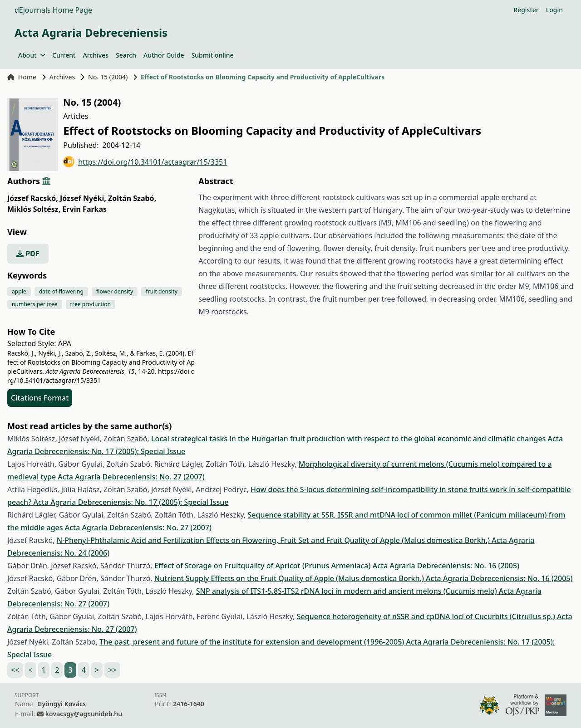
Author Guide (164, 55)
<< (15, 670)
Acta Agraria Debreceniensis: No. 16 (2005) (446, 566)
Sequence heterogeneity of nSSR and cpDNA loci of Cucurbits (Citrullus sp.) (427, 616)
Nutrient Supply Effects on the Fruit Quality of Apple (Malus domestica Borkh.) (290, 578)
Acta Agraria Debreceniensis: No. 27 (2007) (131, 477)
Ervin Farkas (85, 209)
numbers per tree (35, 304)
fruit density (162, 291)
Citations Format (40, 398)
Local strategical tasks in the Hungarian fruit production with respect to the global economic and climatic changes (349, 439)
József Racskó (33, 198)
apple (19, 291)
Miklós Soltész (34, 209)
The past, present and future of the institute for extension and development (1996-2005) (253, 642)
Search (126, 55)
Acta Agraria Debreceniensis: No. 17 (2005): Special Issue (131, 502)
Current (64, 55)
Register (526, 10)
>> (112, 670)
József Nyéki (83, 198)
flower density (115, 291)
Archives (95, 55)
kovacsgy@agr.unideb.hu (84, 714)
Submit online (213, 55)
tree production (91, 304)
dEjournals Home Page (53, 10)
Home (22, 77)
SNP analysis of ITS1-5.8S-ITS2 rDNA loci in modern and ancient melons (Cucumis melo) (347, 591)
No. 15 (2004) (108, 77)
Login (554, 10)
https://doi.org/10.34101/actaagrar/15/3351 (145, 162)
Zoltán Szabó (132, 198)
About (32, 55)
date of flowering (61, 291)
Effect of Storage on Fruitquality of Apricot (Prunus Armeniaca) (263, 566)
